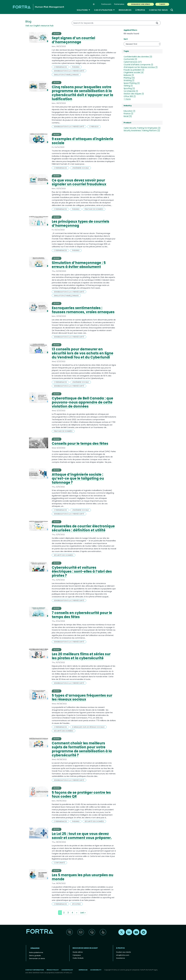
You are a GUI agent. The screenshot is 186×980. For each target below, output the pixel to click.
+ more (127, 99)
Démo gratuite (35, 956)
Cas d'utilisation (104, 10)
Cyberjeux (77, 955)
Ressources (125, 10)
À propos (140, 10)
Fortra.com (106, 4)
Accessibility (96, 970)
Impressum (83, 970)
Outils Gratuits (78, 958)
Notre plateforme (36, 952)
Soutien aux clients (124, 952)
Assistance (120, 958)
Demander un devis (37, 958)
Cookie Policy (67, 970)
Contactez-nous (158, 10)
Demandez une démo (141, 4)
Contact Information (35, 970)
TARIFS (162, 4)
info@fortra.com (123, 955)
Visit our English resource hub (39, 26)
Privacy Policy (53, 970)
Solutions (83, 10)
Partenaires (119, 4)
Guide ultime (78, 952)
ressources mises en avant (85, 948)
